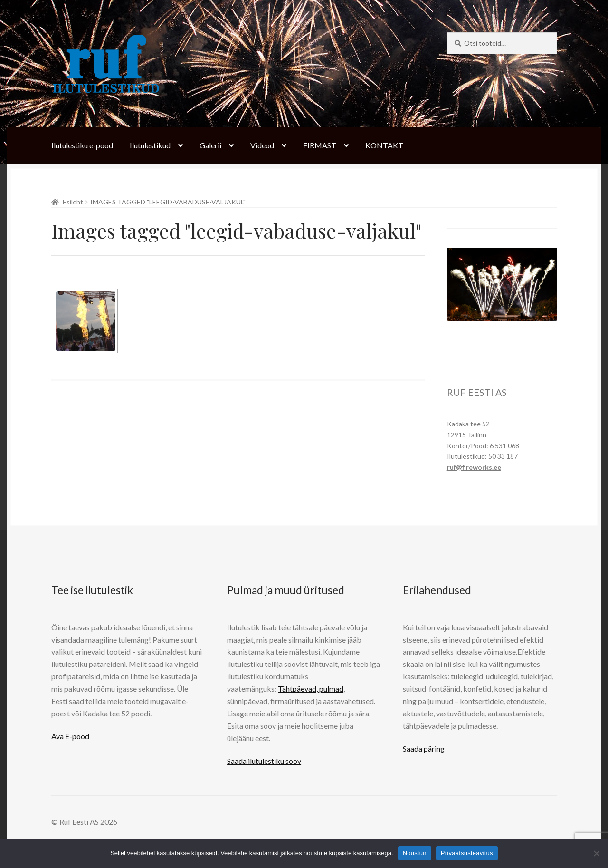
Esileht (73, 202)
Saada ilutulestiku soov (264, 761)
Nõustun (415, 853)
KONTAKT (384, 145)
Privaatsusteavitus (467, 853)
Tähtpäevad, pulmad (311, 689)
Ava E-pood (70, 736)
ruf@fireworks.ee (474, 467)
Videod (262, 145)
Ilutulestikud (150, 145)
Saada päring (424, 748)
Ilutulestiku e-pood (82, 145)
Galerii (210, 145)
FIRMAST (320, 145)
